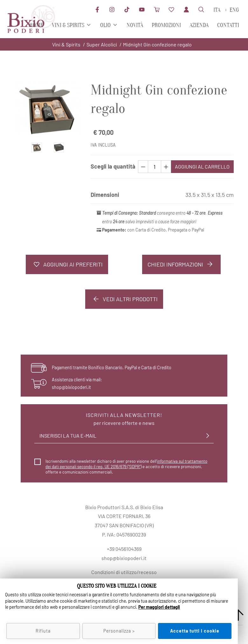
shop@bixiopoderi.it (71, 387)
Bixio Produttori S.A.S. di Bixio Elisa (124, 507)
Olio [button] (105, 25)
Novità (135, 25)
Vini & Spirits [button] (68, 25)
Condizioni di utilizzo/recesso (124, 572)
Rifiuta (43, 631)
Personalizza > (119, 631)
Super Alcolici (102, 44)
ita (217, 10)
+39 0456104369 (124, 549)
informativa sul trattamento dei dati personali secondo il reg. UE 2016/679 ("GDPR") (126, 464)
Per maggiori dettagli (159, 607)
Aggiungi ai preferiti (67, 264)
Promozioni (166, 25)
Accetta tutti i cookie (195, 631)
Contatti (228, 25)
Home (36, 25)
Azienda (199, 25)
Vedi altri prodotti (124, 299)
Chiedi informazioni (181, 264)
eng (234, 10)
